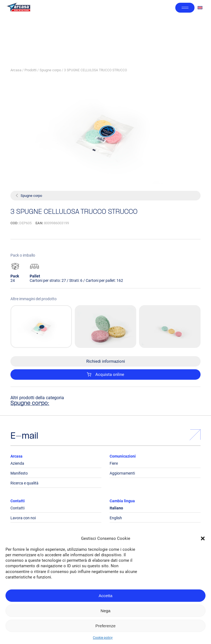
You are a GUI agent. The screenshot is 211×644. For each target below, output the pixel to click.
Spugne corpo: (30, 404)
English (116, 518)
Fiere (114, 463)
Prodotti (30, 70)
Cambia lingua (122, 501)
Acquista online (105, 375)
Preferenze (105, 626)
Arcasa (16, 70)
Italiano (116, 508)
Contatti (18, 501)
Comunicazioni (123, 456)
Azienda (17, 463)
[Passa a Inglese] (200, 8)
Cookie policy (103, 638)
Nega (105, 611)
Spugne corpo (50, 70)
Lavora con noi (23, 518)
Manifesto (19, 473)
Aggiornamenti (122, 473)
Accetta (105, 596)
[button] (203, 538)
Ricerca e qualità (24, 483)
